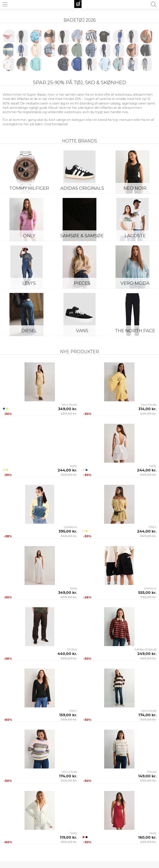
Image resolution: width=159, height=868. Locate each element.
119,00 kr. (68, 837)
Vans (82, 331)
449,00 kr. (148, 414)
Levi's (29, 283)
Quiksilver (70, 527)
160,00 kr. (147, 837)
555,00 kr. (147, 593)
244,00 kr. (67, 470)
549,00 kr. (69, 536)
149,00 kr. (147, 776)
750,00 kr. (148, 597)
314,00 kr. (147, 409)
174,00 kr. (147, 715)
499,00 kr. (69, 414)
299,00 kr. (148, 781)
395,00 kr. (68, 531)
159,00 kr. (68, 715)
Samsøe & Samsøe (82, 236)
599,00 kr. (69, 658)
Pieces (82, 283)
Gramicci (150, 588)
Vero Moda (69, 405)
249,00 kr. (147, 654)
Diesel (29, 331)
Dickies (72, 649)
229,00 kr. (148, 842)
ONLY (29, 236)
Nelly (74, 466)
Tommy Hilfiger (29, 188)
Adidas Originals (82, 188)
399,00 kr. (69, 719)
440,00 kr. (67, 654)
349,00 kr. (68, 409)
